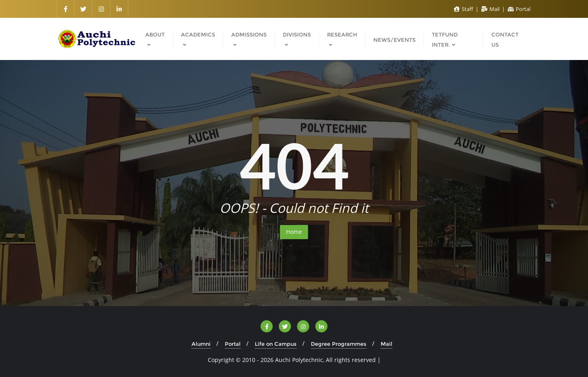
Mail (491, 9)
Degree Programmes (339, 344)
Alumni (201, 344)
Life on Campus (276, 344)
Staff (464, 9)
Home (294, 232)
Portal (519, 9)
